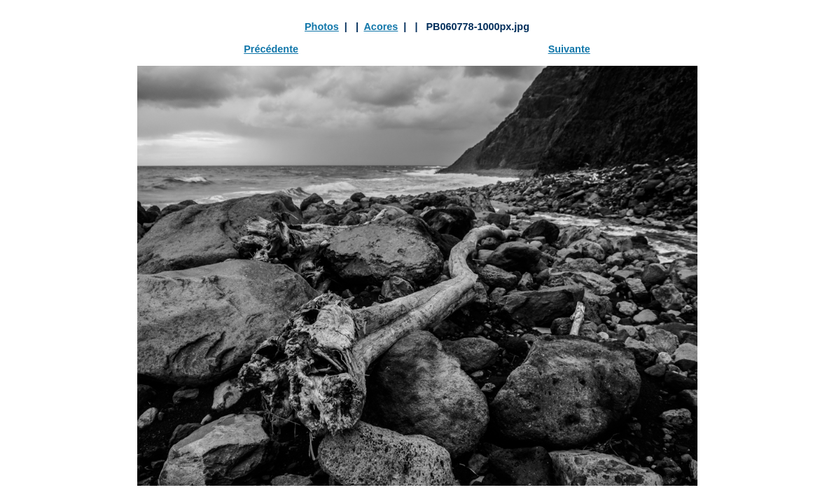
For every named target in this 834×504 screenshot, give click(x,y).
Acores (381, 27)
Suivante (569, 49)
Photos (322, 27)
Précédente (271, 49)
